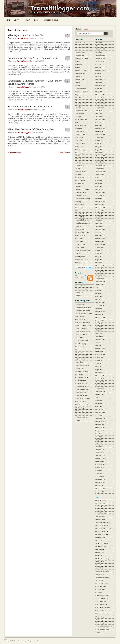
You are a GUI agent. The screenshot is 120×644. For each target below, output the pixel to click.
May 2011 (99, 367)
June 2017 (99, 144)
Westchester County (82, 260)
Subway (79, 226)
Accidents (79, 46)
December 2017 (101, 125)
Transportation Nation (83, 417)
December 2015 (101, 199)
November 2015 (101, 202)
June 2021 (99, 73)
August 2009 (100, 431)
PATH (78, 168)
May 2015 (99, 220)
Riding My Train (81, 359)
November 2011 (101, 348)
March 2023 (100, 52)
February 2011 (100, 376)
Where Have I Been (82, 263)
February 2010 (100, 412)
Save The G (80, 362)
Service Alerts (80, 205)
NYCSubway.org (81, 344)
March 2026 (100, 43)
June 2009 (99, 437)
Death (78, 86)
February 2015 (100, 229)
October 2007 (100, 486)
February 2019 (100, 95)
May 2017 (99, 147)
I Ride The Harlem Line (83, 322)
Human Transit (81, 319)
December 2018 (101, 101)
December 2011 (101, 345)
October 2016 (100, 168)
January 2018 (100, 122)
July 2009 (99, 434)
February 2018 (100, 119)
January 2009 (100, 452)
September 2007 (101, 489)
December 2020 (101, 80)
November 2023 (101, 49)
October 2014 (100, 241)
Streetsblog (80, 374)
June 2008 (99, 474)
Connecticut (80, 76)
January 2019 (100, 98)
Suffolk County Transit (83, 232)
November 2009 (101, 422)
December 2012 (101, 309)
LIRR (78, 122)
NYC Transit (80, 159)
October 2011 (100, 351)
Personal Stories (81, 171)
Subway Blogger (81, 380)
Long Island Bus (81, 125)
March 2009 (100, 446)
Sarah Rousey (80, 292)
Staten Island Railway (83, 220)
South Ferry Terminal (82, 214)
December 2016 (101, 162)
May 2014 (99, 257)
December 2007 (101, 480)
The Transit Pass (81, 402)
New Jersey (80, 153)
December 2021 (101, 67)
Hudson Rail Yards (82, 110)
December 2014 (101, 235)
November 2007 (101, 483)
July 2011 (99, 361)
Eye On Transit (81, 316)
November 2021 (101, 70)
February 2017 (100, 156)
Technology (80, 241)
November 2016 (101, 165)
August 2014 (100, 248)
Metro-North (80, 131)
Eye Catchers (80, 95)
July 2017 (99, 141)
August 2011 (100, 357)
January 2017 (100, 159)
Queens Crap (80, 350)
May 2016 (99, 183)
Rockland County (81, 196)
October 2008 (100, 461)
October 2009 (100, 425)
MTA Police (80, 147)
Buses (78, 67)
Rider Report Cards (82, 193)
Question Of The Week (83, 189)
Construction (80, 80)
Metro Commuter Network (84, 325)
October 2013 (100, 278)
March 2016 (100, 189)
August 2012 (100, 321)
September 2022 (101, 61)
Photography (80, 174)
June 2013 (99, 290)
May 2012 (99, 330)
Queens (79, 186)
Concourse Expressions (83, 310)
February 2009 (100, 449)
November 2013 (101, 275)
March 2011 (100, 373)
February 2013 (100, 302)
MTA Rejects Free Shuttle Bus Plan (26, 35)
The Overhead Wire (82, 396)
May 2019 (99, 92)
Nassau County (81, 150)
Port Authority (80, 177)
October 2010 (100, 388)
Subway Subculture (82, 383)
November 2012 (101, 312)
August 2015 (100, 211)
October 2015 (100, 205)
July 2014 (99, 251)
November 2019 (101, 86)
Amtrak (79, 49)
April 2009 (99, 443)
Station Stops (80, 368)
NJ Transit (79, 156)
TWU (78, 254)
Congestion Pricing (82, 73)
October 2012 (100, 315)
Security (79, 202)
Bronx (78, 61)
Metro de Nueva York (82, 328)
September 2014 (101, 244)
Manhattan (79, 128)
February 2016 (100, 193)
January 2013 (100, 306)
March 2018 (100, 116)
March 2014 (100, 263)
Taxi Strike (80, 238)
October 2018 (100, 107)
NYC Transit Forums (82, 341)
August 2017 (100, 138)
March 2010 (100, 409)
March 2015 (100, 226)
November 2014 (101, 238)
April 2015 (99, 223)
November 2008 (101, 458)
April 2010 (99, 406)
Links (36, 20)
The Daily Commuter (82, 390)
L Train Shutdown (82, 119)
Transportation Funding (83, 251)
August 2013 (100, 284)
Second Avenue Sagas (83, 365)
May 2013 (99, 293)
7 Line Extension (81, 43)
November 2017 (101, 128)
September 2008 (101, 464)
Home (8, 20)
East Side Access (81, 89)
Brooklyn (79, 64)
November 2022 (101, 58)
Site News (79, 211)
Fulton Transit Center (82, 104)
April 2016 (99, 186)
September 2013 (101, 281)
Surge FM (79, 295)
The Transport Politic (82, 405)
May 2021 (99, 76)
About (17, 20)
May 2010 (99, 403)
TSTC (78, 420)
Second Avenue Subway (83, 199)
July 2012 (99, 324)
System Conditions (82, 235)
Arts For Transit (81, 52)
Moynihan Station (81, 135)
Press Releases (81, 180)
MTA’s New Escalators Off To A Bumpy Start (31, 129)
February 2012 (100, 339)
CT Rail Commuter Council (84, 313)
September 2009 (101, 428)
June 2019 (99, 89)
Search (78, 29)
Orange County (81, 165)
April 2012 (99, 333)
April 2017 (99, 150)
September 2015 (101, 208)
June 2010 (99, 400)
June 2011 (99, 364)
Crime (78, 83)
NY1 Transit (80, 338)
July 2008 (99, 470)
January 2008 (100, 477)
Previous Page (15, 153)
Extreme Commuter (82, 92)
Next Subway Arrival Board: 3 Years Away (30, 106)
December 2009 (101, 419)
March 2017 (100, 153)
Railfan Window (81, 353)
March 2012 (100, 336)
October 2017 (100, 131)
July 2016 (99, 177)
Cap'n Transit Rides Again (84, 307)
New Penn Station (82, 335)
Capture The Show (82, 286)
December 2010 (101, 382)
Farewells (79, 101)
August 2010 (100, 394)
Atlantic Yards (80, 55)
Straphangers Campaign (83, 223)
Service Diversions (50, 20)
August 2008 (100, 467)
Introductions (80, 113)
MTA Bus (79, 141)
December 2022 (101, 55)
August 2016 (100, 174)
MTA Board (80, 138)
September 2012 (101, 318)
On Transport (80, 347)
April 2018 (99, 113)
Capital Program (81, 70)
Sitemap (7, 639)
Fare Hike (79, 98)
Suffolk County (81, 229)
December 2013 (101, 272)
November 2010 (101, 385)
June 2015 (99, 217)
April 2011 (99, 370)
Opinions (79, 162)
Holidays (79, 107)
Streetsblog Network (82, 377)
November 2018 (101, 104)
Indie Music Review (82, 289)
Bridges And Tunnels (82, 58)
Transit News (80, 248)
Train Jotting (80, 408)
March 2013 (100, 299)
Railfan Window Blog (83, 356)
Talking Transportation (83, 386)
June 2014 (99, 254)
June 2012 (99, 327)
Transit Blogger (23, 38)
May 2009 (99, 440)
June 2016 (99, 180)
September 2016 (101, 171)
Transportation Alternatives (84, 414)
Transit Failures (81, 244)
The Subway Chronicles (83, 399)
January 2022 (100, 64)
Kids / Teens (80, 116)
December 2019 (101, 83)
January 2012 (100, 342)
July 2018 (99, 110)
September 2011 (101, 354)
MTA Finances (81, 144)
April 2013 (99, 296)
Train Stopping (81, 411)
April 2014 (99, 260)
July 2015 (99, 214)
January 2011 (100, 379)
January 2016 (100, 196)
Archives (85, 29)
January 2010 (100, 416)
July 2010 (99, 397)
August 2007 (100, 492)
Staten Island (80, 217)
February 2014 (100, 266)
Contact (27, 20)
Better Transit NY (81, 304)
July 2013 (99, 287)
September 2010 (101, 391)
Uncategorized (81, 257)
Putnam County (81, 183)
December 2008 (101, 455)
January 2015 (100, 232)
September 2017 (101, 135)
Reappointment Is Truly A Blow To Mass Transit (33, 58)
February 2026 (100, 46)
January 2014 (100, 269)
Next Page (64, 153)
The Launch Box (81, 393)
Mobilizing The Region (83, 332)
